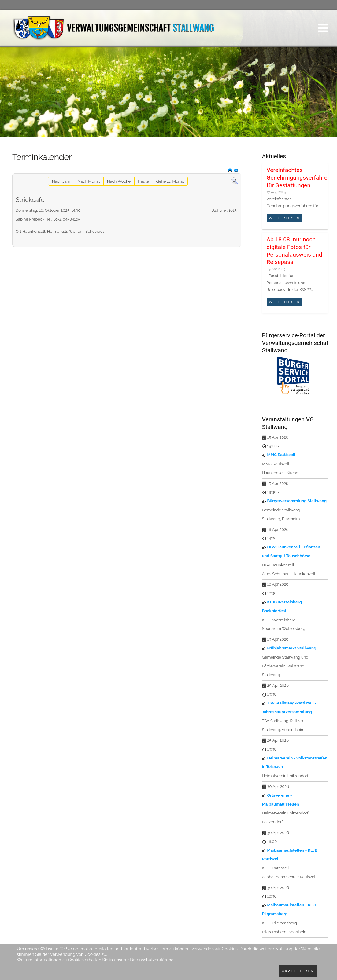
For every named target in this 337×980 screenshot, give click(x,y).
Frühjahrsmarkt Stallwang (292, 648)
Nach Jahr (61, 181)
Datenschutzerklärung (152, 960)
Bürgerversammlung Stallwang (297, 501)
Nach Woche (119, 181)
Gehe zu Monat (170, 181)
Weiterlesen (285, 218)
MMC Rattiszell (281, 455)
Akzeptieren (298, 971)
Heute (143, 181)
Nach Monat (89, 181)
